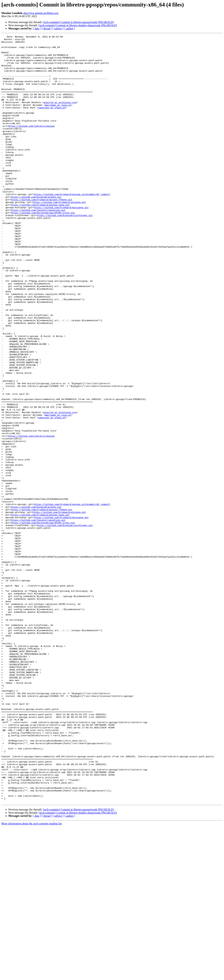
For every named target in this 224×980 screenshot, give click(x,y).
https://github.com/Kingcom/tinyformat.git (65, 251)
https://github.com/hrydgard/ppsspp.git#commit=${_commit (72, 226)
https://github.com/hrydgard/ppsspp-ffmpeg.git (42, 233)
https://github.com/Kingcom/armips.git (36, 229)
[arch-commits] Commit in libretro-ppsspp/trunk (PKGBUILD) (78, 22)
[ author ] (70, 28)
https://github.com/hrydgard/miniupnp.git (61, 242)
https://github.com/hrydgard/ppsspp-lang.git (40, 239)
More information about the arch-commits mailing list (32, 977)
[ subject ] (58, 28)
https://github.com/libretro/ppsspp (31, 144)
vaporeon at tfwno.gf (52, 122)
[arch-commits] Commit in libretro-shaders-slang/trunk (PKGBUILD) (78, 25)
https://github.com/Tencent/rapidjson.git (38, 245)
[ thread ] (47, 28)
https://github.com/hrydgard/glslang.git (59, 236)
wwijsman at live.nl (58, 119)
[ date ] (37, 28)
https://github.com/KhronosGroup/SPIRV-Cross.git (43, 248)
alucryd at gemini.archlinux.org (41, 13)
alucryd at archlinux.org (60, 116)
